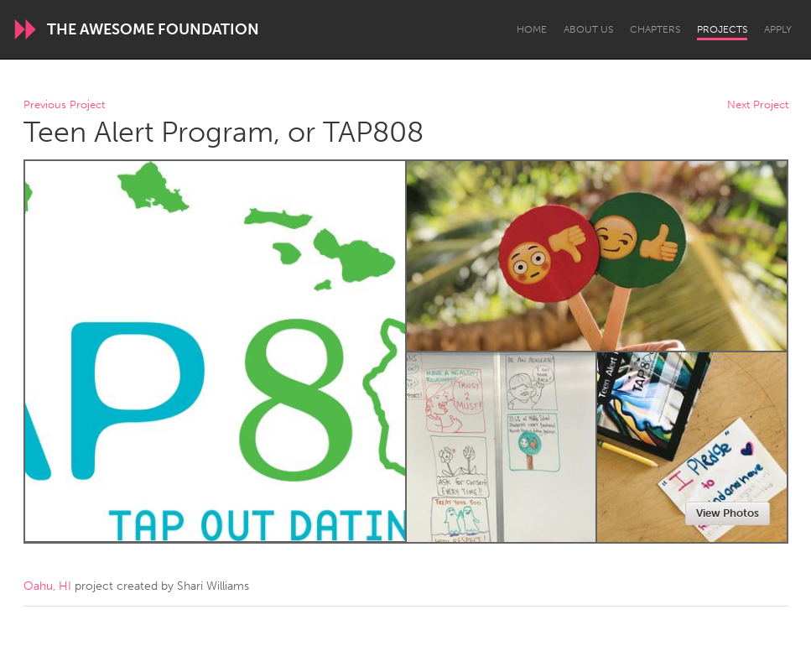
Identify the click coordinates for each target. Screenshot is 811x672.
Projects (722, 29)
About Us (588, 29)
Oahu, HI (47, 586)
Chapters (655, 29)
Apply (778, 29)
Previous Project (64, 105)
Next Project (758, 105)
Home (532, 29)
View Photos (728, 513)
